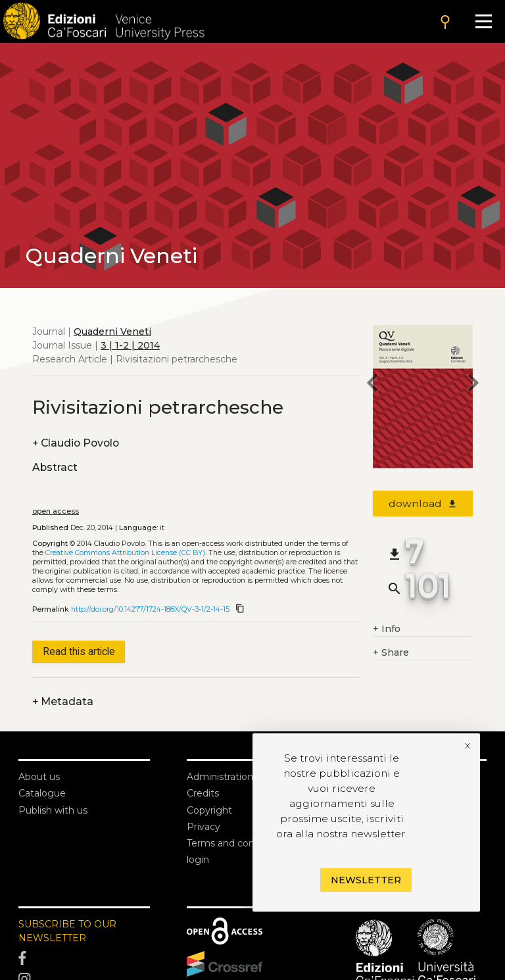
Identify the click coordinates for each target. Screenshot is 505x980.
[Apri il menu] (484, 21)
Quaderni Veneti (112, 331)
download (423, 503)
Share (391, 653)
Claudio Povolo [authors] (76, 443)
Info (387, 629)
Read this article (79, 651)
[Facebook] (84, 958)
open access (56, 511)
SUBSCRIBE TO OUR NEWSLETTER (67, 931)
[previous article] (373, 385)
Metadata (63, 701)
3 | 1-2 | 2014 (130, 345)
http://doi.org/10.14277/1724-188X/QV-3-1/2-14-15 (150, 609)
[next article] (473, 385)
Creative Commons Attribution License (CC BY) (125, 553)
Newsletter (366, 880)
